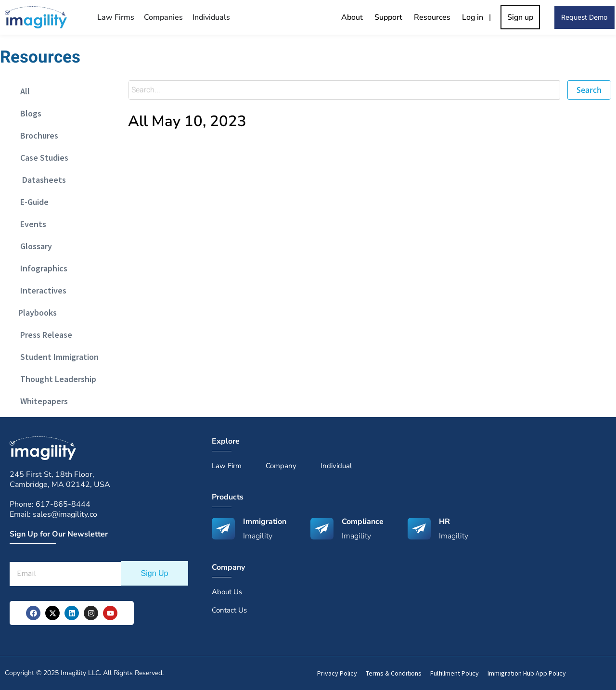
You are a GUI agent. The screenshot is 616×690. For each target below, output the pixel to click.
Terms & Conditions (394, 673)
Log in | (478, 17)
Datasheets (40, 180)
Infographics (41, 268)
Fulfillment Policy (455, 673)
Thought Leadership (55, 379)
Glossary (33, 246)
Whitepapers (41, 401)
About (352, 17)
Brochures (36, 135)
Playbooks (36, 313)
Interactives (40, 290)
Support (388, 17)
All (22, 91)
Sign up (520, 17)
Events (30, 224)
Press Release (43, 335)
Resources (432, 17)
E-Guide (32, 202)
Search (589, 90)
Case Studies (41, 158)
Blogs (28, 113)
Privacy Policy (337, 673)
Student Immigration (57, 357)
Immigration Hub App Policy (527, 673)
